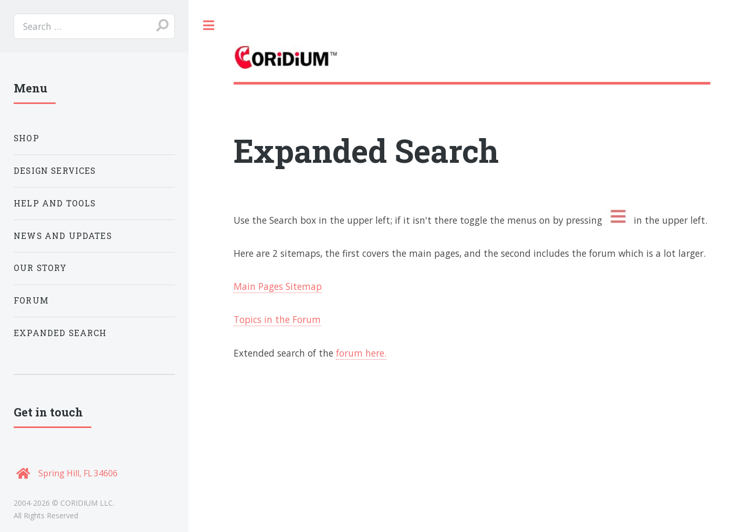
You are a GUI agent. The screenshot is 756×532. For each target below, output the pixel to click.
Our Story (40, 268)
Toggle (209, 26)
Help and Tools (55, 203)
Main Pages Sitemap (278, 286)
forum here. (361, 353)
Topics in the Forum (277, 319)
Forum (31, 300)
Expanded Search (60, 333)
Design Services (55, 171)
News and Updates (63, 236)
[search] (94, 26)
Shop (27, 138)
